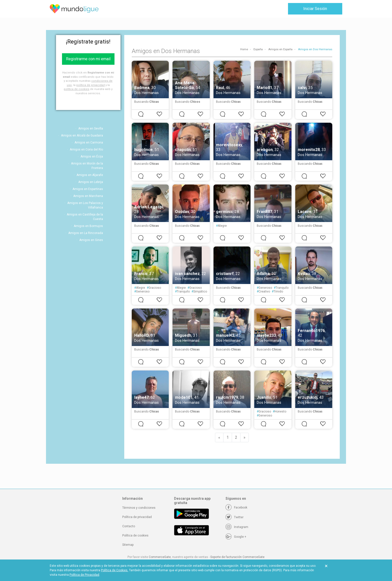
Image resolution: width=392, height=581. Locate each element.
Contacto (129, 526)
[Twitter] (234, 517)
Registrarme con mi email (88, 59)
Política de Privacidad (84, 575)
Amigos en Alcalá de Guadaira (82, 135)
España (258, 49)
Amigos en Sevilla (91, 128)
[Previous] (219, 437)
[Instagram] (237, 527)
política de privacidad (90, 85)
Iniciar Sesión (315, 9)
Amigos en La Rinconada (86, 233)
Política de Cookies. (115, 570)
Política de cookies (135, 535)
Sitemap (128, 545)
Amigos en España (280, 49)
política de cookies (76, 89)
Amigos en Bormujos (88, 226)
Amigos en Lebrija (91, 182)
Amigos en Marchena (88, 196)
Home (244, 49)
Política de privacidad (137, 517)
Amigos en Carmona (89, 142)
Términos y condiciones (139, 508)
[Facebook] (236, 507)
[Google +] (236, 537)
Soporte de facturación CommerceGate (237, 557)
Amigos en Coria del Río (86, 149)
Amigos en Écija (92, 156)
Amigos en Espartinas (88, 189)
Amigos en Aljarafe (90, 175)
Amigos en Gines (91, 240)
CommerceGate (160, 557)
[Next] (244, 437)
